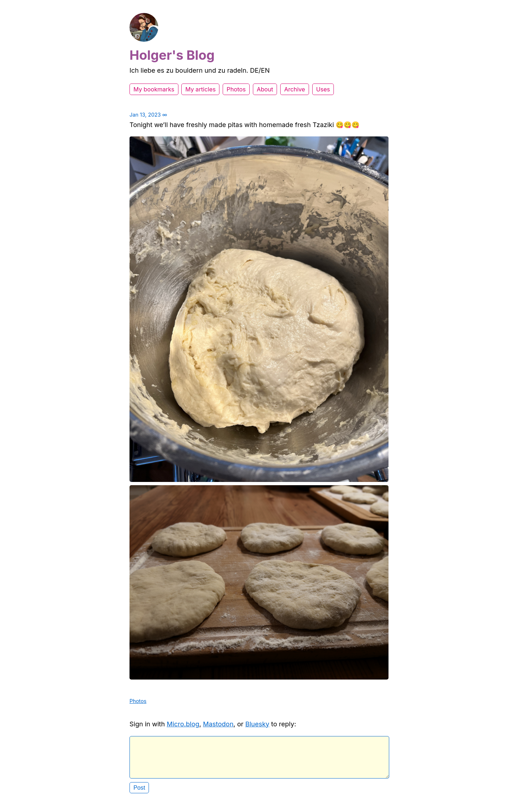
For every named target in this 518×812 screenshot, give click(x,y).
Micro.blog (183, 724)
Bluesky (257, 724)
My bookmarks (154, 89)
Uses (323, 89)
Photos (236, 89)
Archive (295, 89)
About (265, 89)
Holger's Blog (172, 55)
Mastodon (218, 724)
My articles (200, 89)
